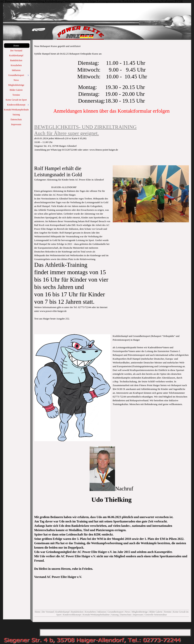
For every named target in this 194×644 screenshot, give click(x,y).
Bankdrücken (77, 612)
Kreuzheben (90, 612)
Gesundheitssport (115, 612)
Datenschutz (126, 615)
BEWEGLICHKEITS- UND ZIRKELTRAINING (85, 127)
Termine (168, 612)
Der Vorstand (48, 612)
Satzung (115, 615)
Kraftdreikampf (62, 612)
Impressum (138, 615)
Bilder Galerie (156, 612)
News (128, 612)
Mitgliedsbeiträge (140, 612)
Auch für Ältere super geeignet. (67, 133)
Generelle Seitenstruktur (156, 615)
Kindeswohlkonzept (72, 615)
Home (37, 612)
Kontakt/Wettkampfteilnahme (96, 615)
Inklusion (102, 612)
